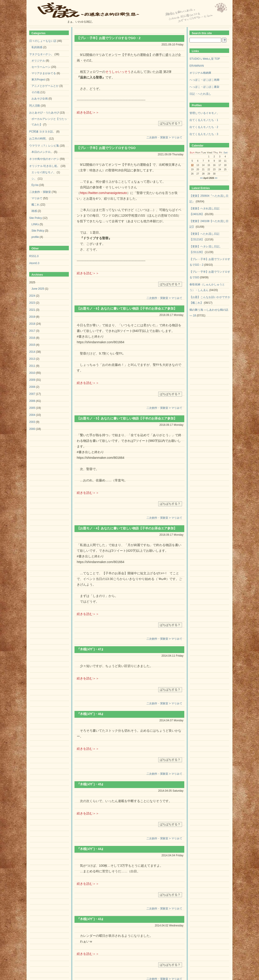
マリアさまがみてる (44, 73)
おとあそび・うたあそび (44, 113)
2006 (32, 401)
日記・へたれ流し (200, 94)
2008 (32, 387)
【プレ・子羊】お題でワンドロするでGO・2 (109, 38)
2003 (32, 422)
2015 (32, 345)
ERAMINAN (197, 66)
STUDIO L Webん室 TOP (205, 59)
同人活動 (35, 106)
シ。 (34, 179)
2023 (32, 303)
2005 (32, 408)
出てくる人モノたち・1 (204, 120)
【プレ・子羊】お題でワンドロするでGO (106, 148)
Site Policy (36, 218)
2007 (32, 394)
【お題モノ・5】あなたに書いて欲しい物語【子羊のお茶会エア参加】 (127, 418)
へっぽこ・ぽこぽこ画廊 (204, 80)
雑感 (34, 211)
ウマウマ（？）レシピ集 (44, 146)
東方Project (38, 80)
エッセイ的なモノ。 (44, 172)
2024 (32, 296)
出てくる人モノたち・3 (204, 134)
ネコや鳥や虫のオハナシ (44, 159)
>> (216, 178)
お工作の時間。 (39, 139)
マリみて (37, 198)
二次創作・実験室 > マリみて (164, 137)
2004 (32, 415)
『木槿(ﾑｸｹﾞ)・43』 (91, 919)
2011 (32, 366)
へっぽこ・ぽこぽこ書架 (204, 87)
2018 (32, 324)
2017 (32, 331)
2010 (32, 373)
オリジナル (38, 61)
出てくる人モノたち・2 (204, 127)
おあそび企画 (40, 99)
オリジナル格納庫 (200, 73)
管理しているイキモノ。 (204, 113)
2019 (32, 317)
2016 (32, 338)
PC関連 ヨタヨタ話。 (42, 132)
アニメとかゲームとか (45, 86)
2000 (32, 429)
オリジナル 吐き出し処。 (44, 166)
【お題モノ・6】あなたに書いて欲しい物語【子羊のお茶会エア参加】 (127, 308)
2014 (32, 352)
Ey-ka (35, 185)
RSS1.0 (34, 256)
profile (35, 237)
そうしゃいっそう (118, 72)
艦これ (36, 205)
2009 (32, 380)
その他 (36, 92)
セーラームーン (41, 67)
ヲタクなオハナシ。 (41, 54)
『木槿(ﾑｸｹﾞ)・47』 (91, 649)
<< (201, 178)
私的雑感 (37, 47)
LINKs (35, 224)
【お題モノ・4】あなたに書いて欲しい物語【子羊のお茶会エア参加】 (127, 528)
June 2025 (38, 289)
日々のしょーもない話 (43, 41)
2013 (32, 359)
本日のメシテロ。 (42, 152)
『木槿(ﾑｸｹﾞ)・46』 (91, 714)
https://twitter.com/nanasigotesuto (103, 193)
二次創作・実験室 (40, 192)
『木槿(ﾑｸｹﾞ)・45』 (91, 784)
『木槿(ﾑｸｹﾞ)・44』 (91, 849)
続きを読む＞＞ (88, 112)
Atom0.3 (34, 263)
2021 (32, 310)
